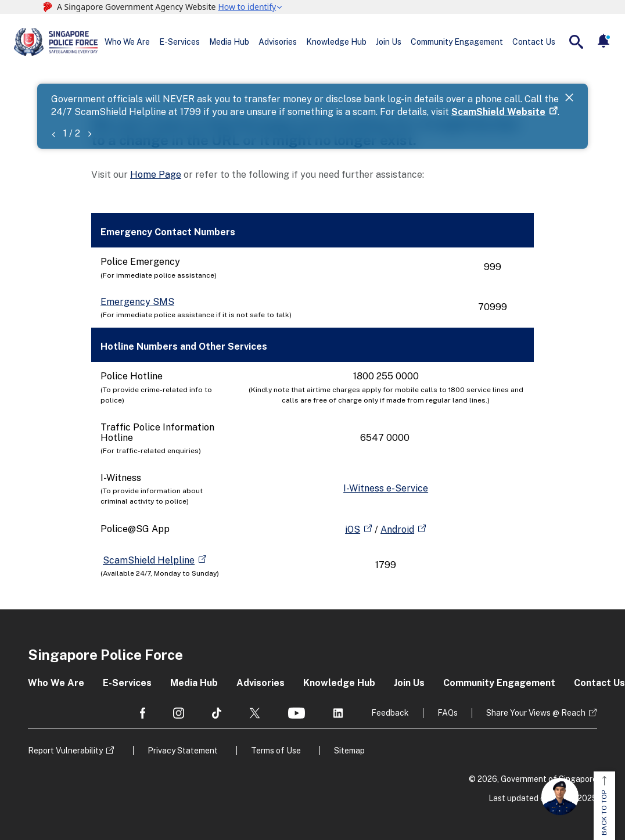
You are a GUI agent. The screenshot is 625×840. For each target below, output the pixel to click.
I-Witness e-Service (386, 488)
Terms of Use (276, 751)
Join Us (389, 42)
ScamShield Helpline (149, 560)
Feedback (390, 713)
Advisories (278, 42)
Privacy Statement (183, 751)
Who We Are (127, 42)
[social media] (143, 713)
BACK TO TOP (604, 806)
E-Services (179, 42)
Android (397, 530)
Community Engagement (457, 42)
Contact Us (534, 42)
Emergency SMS (137, 302)
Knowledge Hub (336, 42)
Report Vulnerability (65, 751)
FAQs (448, 713)
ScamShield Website (498, 112)
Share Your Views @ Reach (536, 713)
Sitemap (349, 751)
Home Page (156, 175)
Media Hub (229, 42)
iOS (353, 530)
